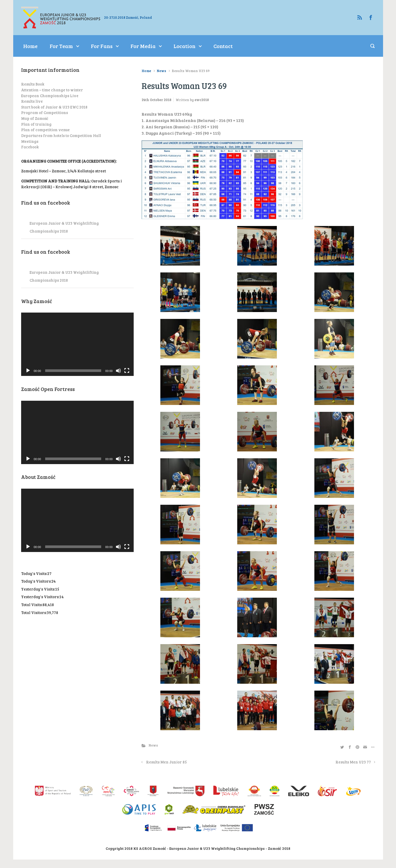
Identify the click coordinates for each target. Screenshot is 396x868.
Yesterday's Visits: (38, 589)
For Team (61, 46)
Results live (32, 101)
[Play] (28, 371)
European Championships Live (50, 96)
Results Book (33, 84)
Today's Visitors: (36, 581)
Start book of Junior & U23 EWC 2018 (54, 107)
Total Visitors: (34, 612)
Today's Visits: (34, 573)
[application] (78, 344)
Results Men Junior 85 (166, 762)
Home (30, 46)
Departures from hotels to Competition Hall (61, 135)
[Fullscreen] (127, 371)
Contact (223, 46)
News (161, 71)
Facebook (30, 147)
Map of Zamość (35, 118)
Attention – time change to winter (52, 90)
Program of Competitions (45, 112)
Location (185, 46)
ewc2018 (202, 100)
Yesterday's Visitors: (40, 597)
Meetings (30, 141)
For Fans (102, 46)
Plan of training (36, 124)
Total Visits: (32, 605)
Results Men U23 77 (353, 762)
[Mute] (118, 371)
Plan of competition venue (45, 130)
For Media (143, 46)
